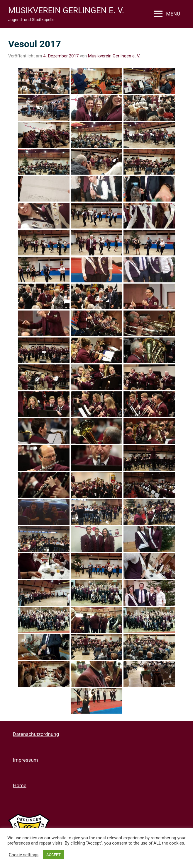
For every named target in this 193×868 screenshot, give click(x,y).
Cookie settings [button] (24, 855)
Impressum (26, 760)
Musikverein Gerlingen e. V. (66, 10)
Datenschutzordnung (36, 734)
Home (20, 785)
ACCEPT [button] (54, 855)
